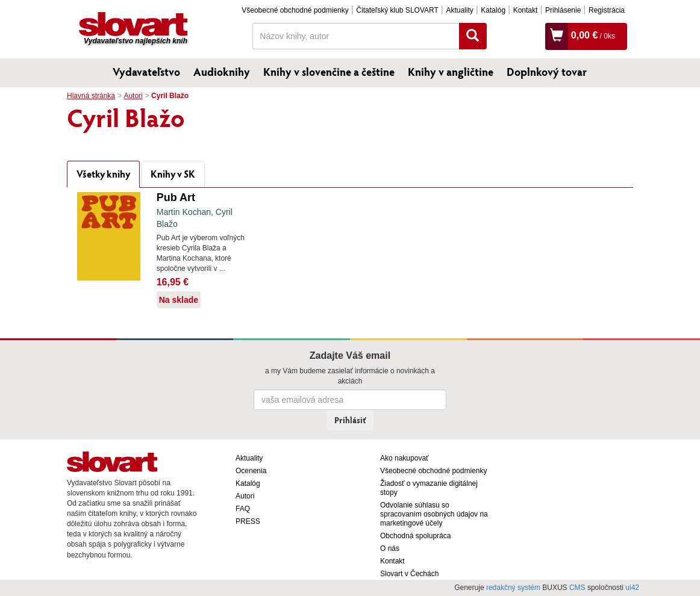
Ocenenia (251, 471)
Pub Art (176, 197)
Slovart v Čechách (409, 574)
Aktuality (459, 10)
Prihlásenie (563, 10)
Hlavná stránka (91, 96)
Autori (133, 96)
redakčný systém (513, 588)
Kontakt (526, 10)
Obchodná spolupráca (415, 536)
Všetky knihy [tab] (103, 174)
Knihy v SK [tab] (173, 174)
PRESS (248, 521)
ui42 (632, 588)
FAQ (243, 509)
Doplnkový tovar (547, 72)
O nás (390, 548)
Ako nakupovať (405, 458)
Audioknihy (222, 72)
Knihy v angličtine (451, 72)
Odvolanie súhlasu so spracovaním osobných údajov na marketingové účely (434, 514)
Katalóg (493, 10)
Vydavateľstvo (146, 72)
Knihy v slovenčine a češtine (329, 72)
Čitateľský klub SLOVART (397, 10)
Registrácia (607, 10)
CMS (577, 588)
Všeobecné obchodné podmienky (295, 10)
